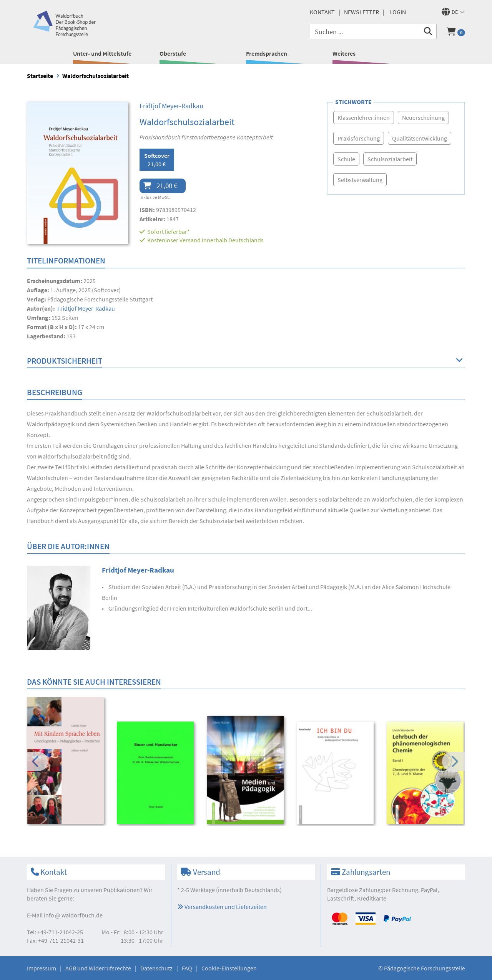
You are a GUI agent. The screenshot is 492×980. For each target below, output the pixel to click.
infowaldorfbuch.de (73, 915)
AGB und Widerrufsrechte (98, 968)
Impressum (42, 968)
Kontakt (322, 12)
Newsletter (362, 12)
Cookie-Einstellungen (229, 968)
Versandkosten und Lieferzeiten (222, 907)
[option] (67, 761)
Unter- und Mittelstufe (102, 53)
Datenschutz (156, 968)
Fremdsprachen (267, 53)
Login (398, 12)
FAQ (187, 968)
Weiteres (344, 53)
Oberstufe (173, 53)
